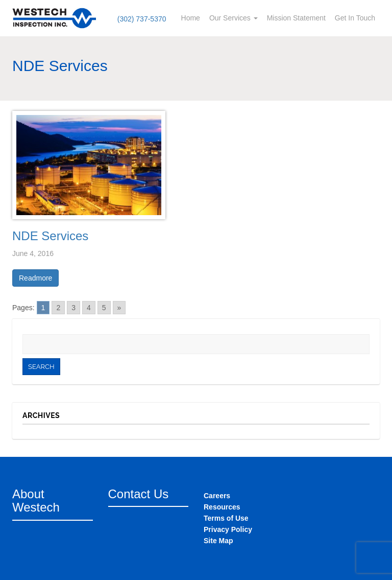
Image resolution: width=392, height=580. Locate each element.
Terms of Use (226, 518)
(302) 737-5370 (142, 19)
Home (191, 18)
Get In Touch (355, 18)
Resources (222, 507)
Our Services (234, 18)
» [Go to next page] (119, 308)
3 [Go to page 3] (73, 308)
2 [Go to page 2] (58, 308)
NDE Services (50, 236)
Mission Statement (296, 18)
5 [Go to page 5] (104, 308)
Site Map (218, 541)
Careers (217, 496)
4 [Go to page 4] (89, 308)
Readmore (35, 278)
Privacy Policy (228, 529)
